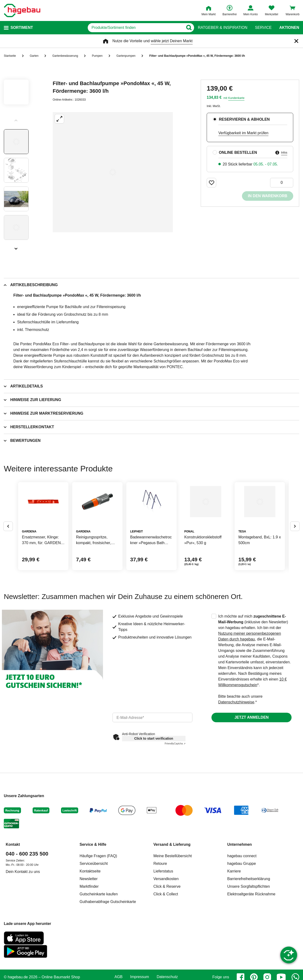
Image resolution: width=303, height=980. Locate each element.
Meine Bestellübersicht (173, 892)
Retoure (160, 900)
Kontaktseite (90, 907)
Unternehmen (239, 881)
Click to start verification (154, 775)
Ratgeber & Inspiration (223, 28)
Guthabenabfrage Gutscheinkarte (108, 938)
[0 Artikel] (282, 183)
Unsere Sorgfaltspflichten (249, 923)
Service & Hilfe (93, 881)
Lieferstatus (163, 907)
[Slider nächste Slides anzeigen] (16, 247)
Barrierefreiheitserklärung (249, 915)
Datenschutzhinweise (236, 738)
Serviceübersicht (94, 900)
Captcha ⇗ (175, 780)
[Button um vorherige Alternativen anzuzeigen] (8, 544)
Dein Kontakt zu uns (23, 908)
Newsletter (89, 915)
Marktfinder (89, 923)
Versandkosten (166, 915)
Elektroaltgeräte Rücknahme (251, 930)
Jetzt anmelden (251, 754)
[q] (133, 28)
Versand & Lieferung (172, 881)
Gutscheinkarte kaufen (99, 930)
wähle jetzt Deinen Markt (172, 41)
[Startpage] (22, 10)
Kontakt (13, 881)
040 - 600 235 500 (27, 890)
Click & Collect (166, 930)
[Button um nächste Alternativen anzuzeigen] (295, 544)
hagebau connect (242, 892)
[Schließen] (296, 41)
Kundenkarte (236, 98)
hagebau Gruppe (241, 900)
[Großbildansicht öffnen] (113, 172)
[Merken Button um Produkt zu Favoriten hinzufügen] (211, 183)
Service (263, 28)
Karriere (234, 907)
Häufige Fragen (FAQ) (98, 892)
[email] (153, 754)
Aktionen (289, 28)
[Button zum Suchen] (188, 28)
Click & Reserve (167, 923)
